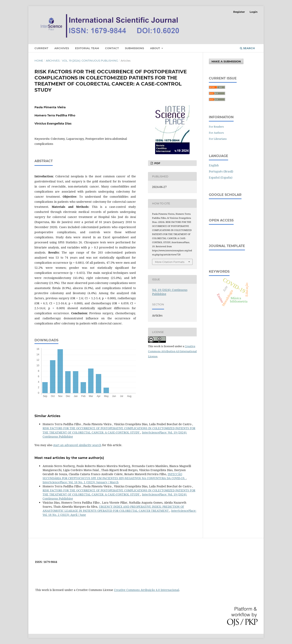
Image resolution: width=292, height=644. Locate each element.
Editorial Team (87, 48)
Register (239, 12)
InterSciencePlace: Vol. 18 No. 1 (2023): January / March (81, 482)
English (214, 165)
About (155, 48)
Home (39, 61)
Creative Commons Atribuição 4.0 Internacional (147, 590)
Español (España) (221, 177)
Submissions (134, 48)
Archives (62, 48)
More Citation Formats (170, 262)
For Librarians (218, 139)
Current (41, 48)
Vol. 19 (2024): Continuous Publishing (90, 61)
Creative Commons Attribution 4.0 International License (172, 351)
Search (247, 48)
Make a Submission (226, 61)
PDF (157, 163)
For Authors (216, 133)
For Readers (216, 127)
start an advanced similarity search (77, 445)
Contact (112, 48)
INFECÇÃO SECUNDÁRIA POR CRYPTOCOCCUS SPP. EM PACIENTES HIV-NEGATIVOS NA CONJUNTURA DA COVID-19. (114, 476)
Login (254, 12)
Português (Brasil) (221, 171)
